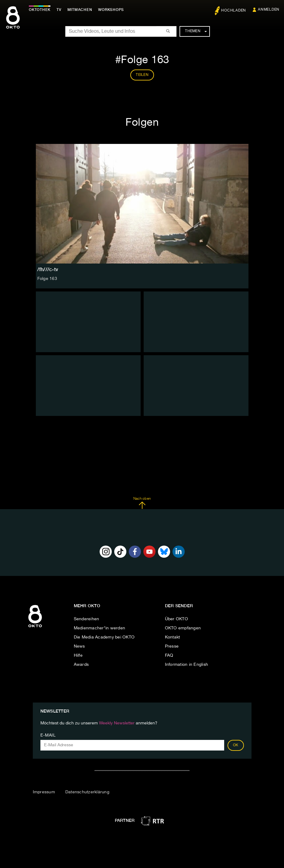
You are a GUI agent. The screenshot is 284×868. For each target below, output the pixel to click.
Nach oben (142, 503)
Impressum (44, 792)
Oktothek (40, 10)
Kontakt (173, 637)
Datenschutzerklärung (87, 792)
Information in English (187, 665)
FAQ (169, 655)
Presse (172, 646)
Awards (81, 665)
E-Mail (48, 735)
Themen (196, 31)
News (79, 646)
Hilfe (78, 655)
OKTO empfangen (183, 628)
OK (236, 745)
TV (59, 10)
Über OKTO (176, 619)
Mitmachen (80, 10)
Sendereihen (87, 619)
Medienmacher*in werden (100, 628)
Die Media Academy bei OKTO (104, 637)
